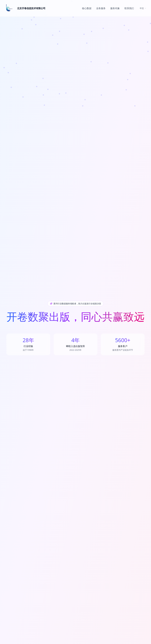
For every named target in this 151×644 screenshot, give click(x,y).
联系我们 (129, 8)
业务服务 (101, 8)
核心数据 (87, 8)
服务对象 (115, 8)
